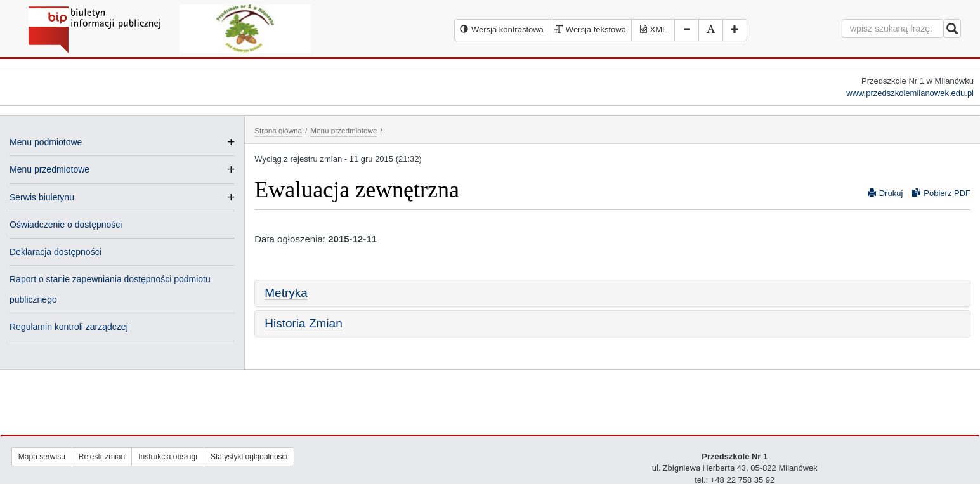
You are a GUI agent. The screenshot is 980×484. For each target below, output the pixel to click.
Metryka (286, 293)
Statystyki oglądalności (249, 457)
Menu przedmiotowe (49, 169)
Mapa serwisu (42, 457)
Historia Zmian (303, 323)
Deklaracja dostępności (56, 252)
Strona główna (278, 130)
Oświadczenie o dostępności (66, 225)
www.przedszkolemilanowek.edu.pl (910, 93)
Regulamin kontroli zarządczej (69, 327)
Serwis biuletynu (42, 197)
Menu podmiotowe (46, 142)
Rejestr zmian (102, 457)
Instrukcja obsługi (168, 457)
